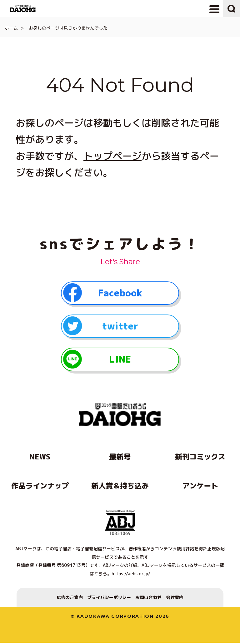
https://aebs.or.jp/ (131, 575)
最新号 (120, 458)
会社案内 (175, 599)
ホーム (11, 28)
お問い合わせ (148, 599)
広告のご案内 (70, 599)
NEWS (40, 458)
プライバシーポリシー (109, 599)
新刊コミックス (200, 458)
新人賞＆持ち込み (120, 487)
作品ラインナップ (40, 487)
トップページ (112, 156)
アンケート (200, 487)
